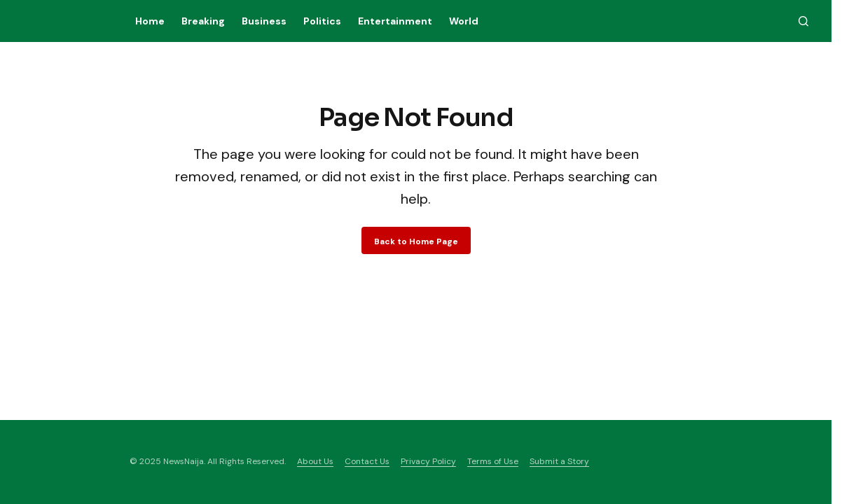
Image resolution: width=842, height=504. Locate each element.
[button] (803, 21)
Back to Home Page (416, 241)
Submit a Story (559, 461)
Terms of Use (493, 461)
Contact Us (367, 461)
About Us (315, 461)
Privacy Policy (428, 461)
